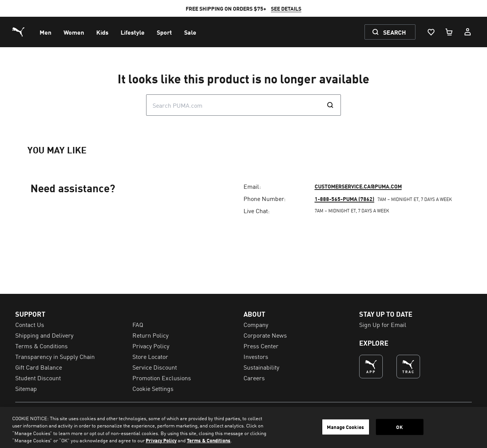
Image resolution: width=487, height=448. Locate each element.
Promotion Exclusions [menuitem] (162, 378)
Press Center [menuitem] (261, 346)
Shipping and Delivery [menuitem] (44, 335)
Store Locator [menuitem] (150, 356)
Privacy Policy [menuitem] (151, 346)
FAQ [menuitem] (138, 324)
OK (399, 427)
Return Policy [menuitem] (150, 335)
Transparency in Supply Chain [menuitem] (55, 356)
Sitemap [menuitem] (26, 388)
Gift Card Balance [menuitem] (39, 367)
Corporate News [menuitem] (265, 335)
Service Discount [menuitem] (155, 367)
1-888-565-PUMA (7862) (345, 199)
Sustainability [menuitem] (261, 367)
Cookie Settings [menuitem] (153, 388)
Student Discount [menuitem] (38, 378)
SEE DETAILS (286, 8)
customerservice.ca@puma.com (358, 186)
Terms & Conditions (209, 440)
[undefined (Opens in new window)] (371, 367)
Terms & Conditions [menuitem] (41, 346)
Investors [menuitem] (256, 356)
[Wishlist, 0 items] (431, 32)
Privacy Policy (161, 440)
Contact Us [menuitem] (30, 324)
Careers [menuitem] (254, 378)
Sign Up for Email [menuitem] (383, 324)
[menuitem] (45, 32)
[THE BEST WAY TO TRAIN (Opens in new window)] (408, 367)
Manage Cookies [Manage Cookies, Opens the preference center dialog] (345, 427)
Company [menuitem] (256, 324)
